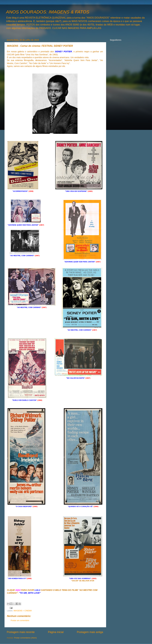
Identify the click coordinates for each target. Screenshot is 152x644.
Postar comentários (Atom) (25, 638)
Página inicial (56, 632)
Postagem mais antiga (90, 632)
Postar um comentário (20, 620)
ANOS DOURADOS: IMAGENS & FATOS (48, 12)
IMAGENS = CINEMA (23, 611)
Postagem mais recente (21, 632)
